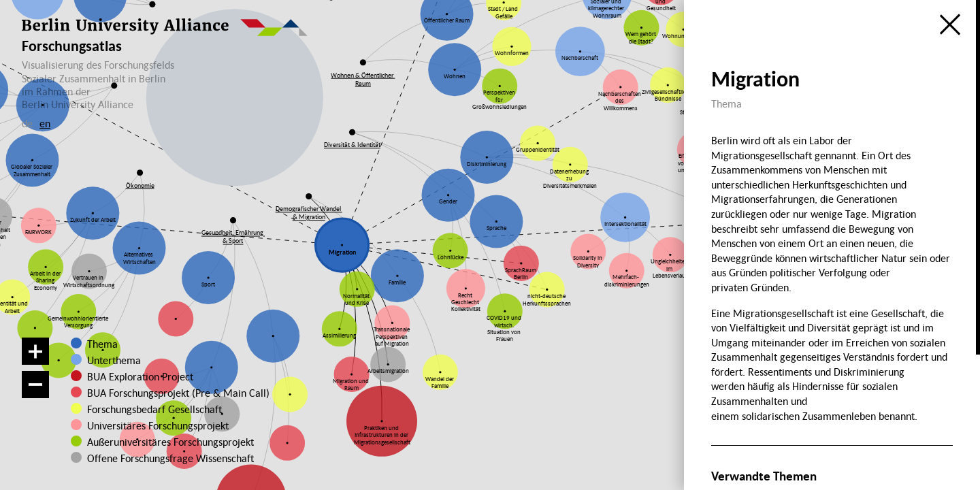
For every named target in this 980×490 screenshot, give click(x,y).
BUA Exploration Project (140, 376)
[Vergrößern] (35, 351)
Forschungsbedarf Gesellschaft (152, 409)
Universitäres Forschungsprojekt (152, 425)
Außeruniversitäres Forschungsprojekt (160, 442)
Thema (102, 344)
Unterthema (114, 360)
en (45, 123)
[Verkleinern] (35, 385)
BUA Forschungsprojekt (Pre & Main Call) (178, 393)
